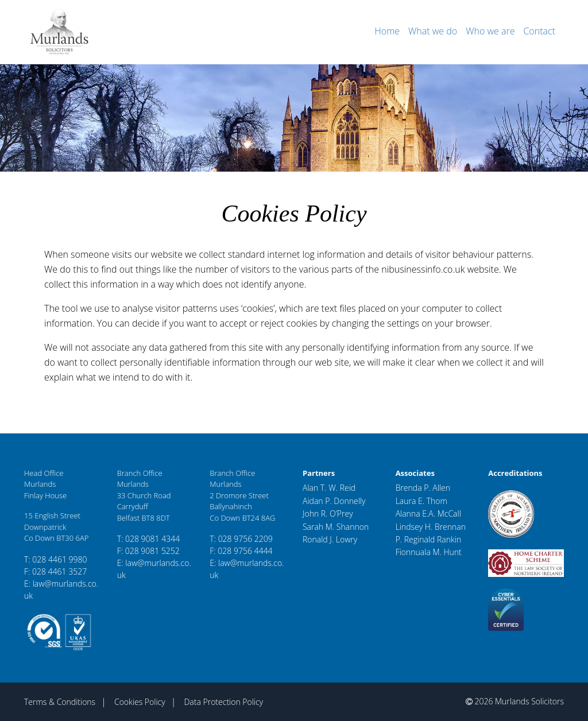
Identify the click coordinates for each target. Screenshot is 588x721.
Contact (539, 31)
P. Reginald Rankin (429, 539)
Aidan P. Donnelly (334, 501)
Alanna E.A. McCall (428, 513)
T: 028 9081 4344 (149, 539)
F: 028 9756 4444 (241, 551)
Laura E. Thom (421, 501)
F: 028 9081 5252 (148, 551)
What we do (433, 31)
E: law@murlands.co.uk (61, 590)
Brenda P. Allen (423, 488)
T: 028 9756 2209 (241, 539)
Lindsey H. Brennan (431, 527)
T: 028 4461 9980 (56, 559)
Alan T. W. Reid (329, 488)
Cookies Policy (140, 702)
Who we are (490, 31)
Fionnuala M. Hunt (429, 552)
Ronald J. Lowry (330, 539)
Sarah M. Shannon (336, 527)
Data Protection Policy (223, 702)
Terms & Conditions (60, 702)
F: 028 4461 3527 (55, 571)
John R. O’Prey (328, 513)
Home (387, 31)
